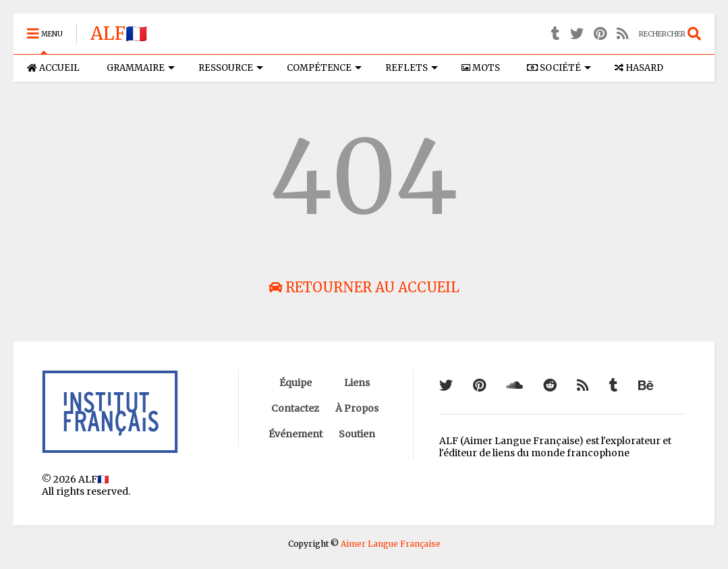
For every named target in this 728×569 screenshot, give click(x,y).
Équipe (296, 383)
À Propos (357, 408)
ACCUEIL (53, 68)
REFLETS (412, 68)
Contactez (295, 408)
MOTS (481, 68)
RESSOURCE (231, 68)
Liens (357, 383)
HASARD (639, 68)
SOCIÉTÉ (559, 68)
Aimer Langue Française (391, 544)
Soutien (357, 434)
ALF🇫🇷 (119, 33)
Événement (296, 434)
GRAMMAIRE (141, 68)
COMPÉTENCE (324, 68)
